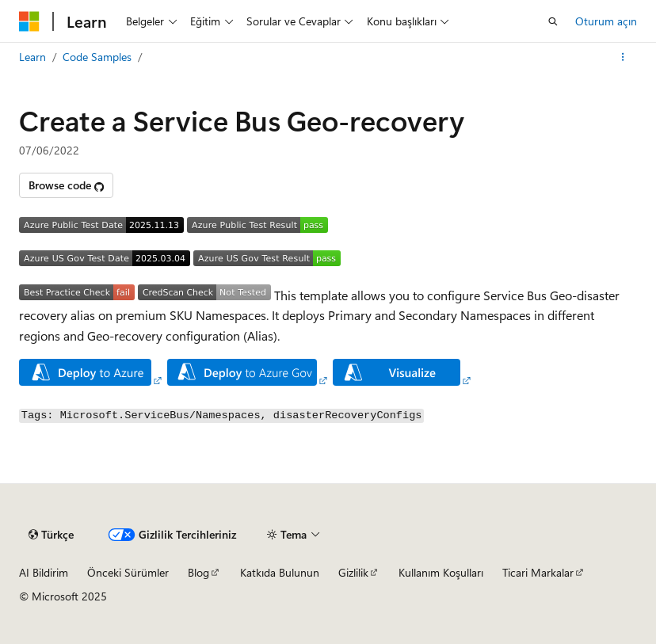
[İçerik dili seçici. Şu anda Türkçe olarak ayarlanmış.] (51, 535)
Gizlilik (353, 572)
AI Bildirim (44, 572)
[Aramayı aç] (553, 21)
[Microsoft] (29, 21)
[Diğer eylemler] (623, 57)
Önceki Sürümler (128, 572)
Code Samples (97, 57)
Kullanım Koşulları (441, 572)
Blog (198, 572)
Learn (32, 57)
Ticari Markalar (538, 572)
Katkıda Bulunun (280, 572)
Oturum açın (606, 21)
